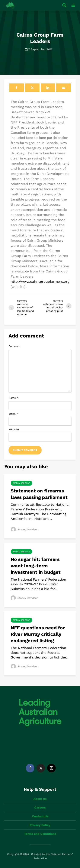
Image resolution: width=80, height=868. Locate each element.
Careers (40, 807)
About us (40, 799)
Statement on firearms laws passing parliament (39, 494)
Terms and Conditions (40, 834)
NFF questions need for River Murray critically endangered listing (38, 634)
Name (13, 398)
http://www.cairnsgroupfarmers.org (40, 282)
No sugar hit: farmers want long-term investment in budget (36, 566)
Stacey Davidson (24, 529)
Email (13, 414)
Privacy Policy (40, 825)
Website (14, 430)
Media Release (21, 483)
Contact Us (40, 816)
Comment (15, 346)
